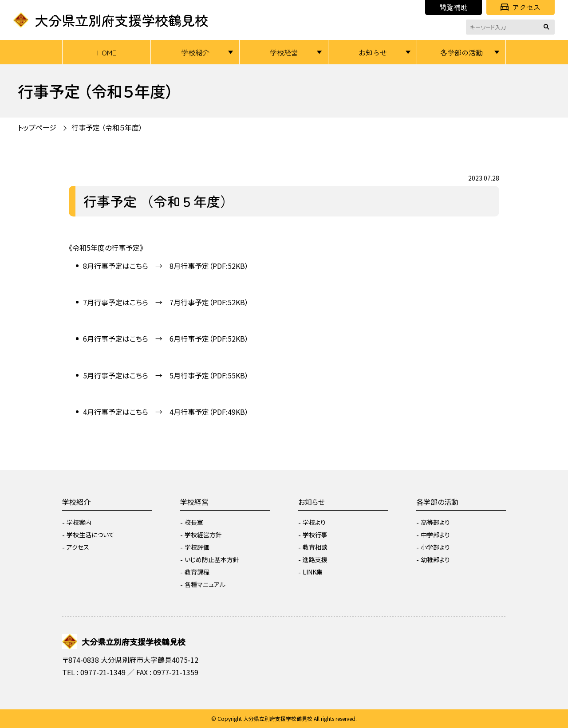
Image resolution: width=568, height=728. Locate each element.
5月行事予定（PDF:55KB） (209, 375)
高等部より (435, 522)
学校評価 (197, 547)
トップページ (37, 127)
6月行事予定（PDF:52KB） (209, 338)
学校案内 (79, 522)
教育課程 (197, 572)
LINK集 (313, 572)
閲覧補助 (454, 7)
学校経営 (284, 52)
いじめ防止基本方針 (212, 559)
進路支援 (315, 559)
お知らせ (373, 52)
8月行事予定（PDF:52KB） (209, 266)
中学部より (435, 535)
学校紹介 (195, 52)
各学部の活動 (461, 52)
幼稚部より (435, 559)
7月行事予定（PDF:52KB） (209, 302)
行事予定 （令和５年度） (107, 127)
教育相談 (315, 547)
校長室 (194, 522)
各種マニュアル (205, 584)
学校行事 (315, 535)
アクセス (521, 7)
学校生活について (91, 535)
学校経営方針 (203, 535)
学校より (314, 522)
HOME (107, 52)
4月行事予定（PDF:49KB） (209, 412)
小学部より (435, 547)
